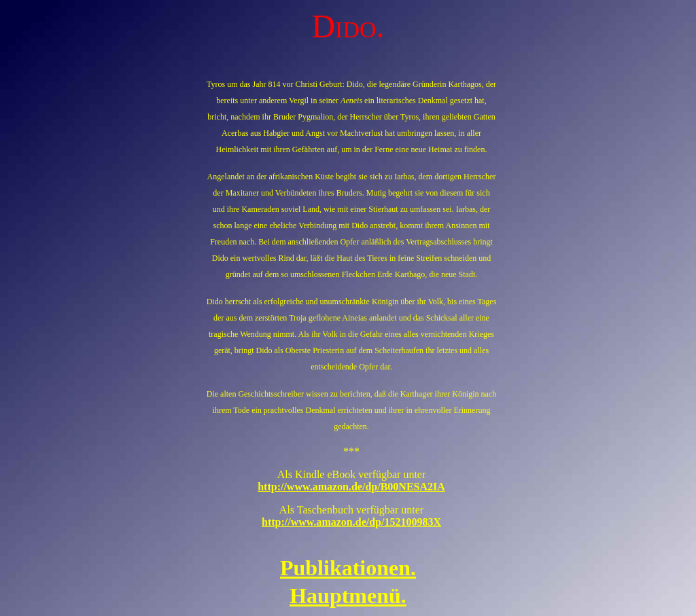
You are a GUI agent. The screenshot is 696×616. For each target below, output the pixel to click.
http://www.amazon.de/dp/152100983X (351, 522)
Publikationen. (348, 568)
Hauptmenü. (348, 596)
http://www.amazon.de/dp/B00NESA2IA (351, 487)
